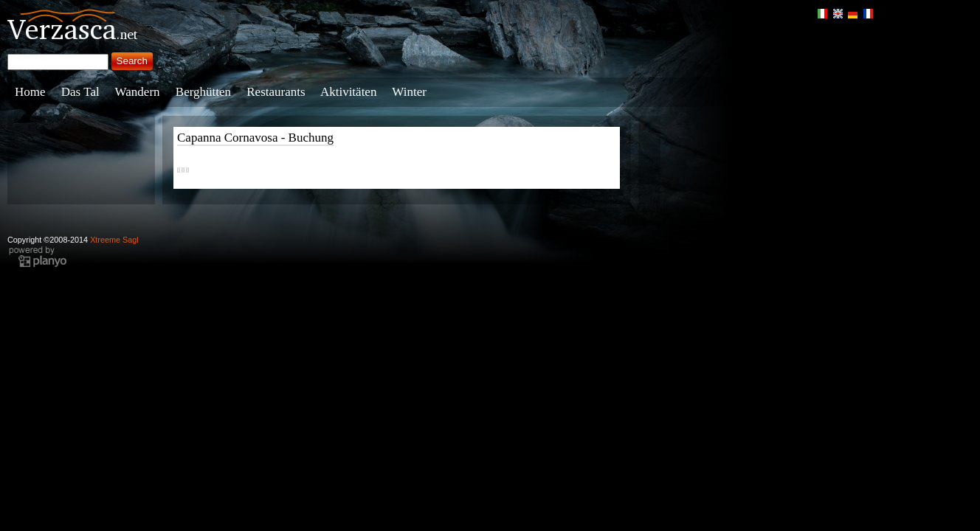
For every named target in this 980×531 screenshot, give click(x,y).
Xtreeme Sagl (114, 240)
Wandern (138, 92)
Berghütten (203, 92)
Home (30, 92)
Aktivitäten (348, 92)
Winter (409, 92)
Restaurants (276, 92)
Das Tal (80, 92)
